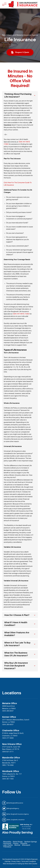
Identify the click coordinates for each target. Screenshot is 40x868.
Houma (16, 843)
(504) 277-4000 (8, 738)
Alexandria (7, 842)
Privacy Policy (16, 861)
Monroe (17, 845)
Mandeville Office (11, 758)
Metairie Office (10, 703)
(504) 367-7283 (8, 779)
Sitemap (8, 861)
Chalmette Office (11, 731)
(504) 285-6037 (8, 711)
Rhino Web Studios (31, 864)
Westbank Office (11, 771)
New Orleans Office (12, 744)
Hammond (7, 843)
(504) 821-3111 (8, 752)
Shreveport (26, 845)
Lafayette (24, 843)
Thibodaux (7, 847)
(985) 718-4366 (8, 765)
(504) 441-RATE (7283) (21, 314)
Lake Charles (8, 845)
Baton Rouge (18, 842)
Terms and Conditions (29, 861)
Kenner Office (9, 717)
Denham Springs (31, 842)
